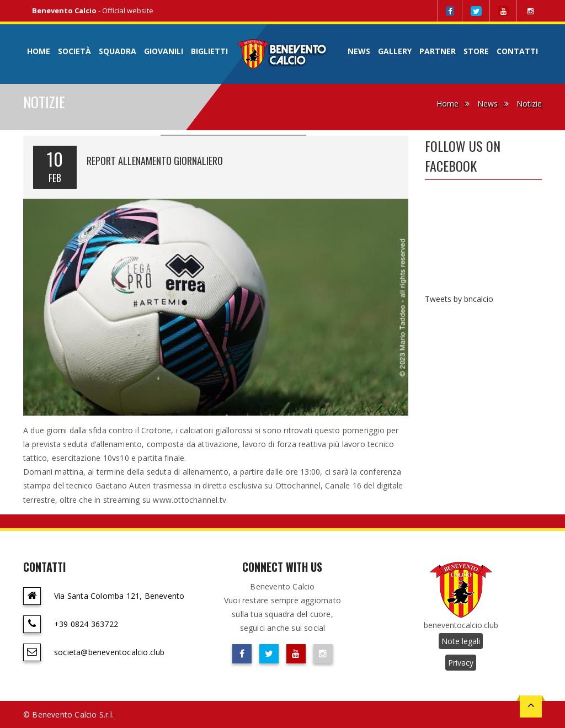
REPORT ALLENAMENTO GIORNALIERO (155, 161)
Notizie (529, 103)
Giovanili (164, 51)
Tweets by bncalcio (459, 299)
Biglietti (209, 51)
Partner (438, 51)
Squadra (118, 51)
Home (39, 51)
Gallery (395, 51)
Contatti (517, 51)
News (359, 51)
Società (74, 51)
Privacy (461, 663)
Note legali (461, 641)
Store (476, 51)
